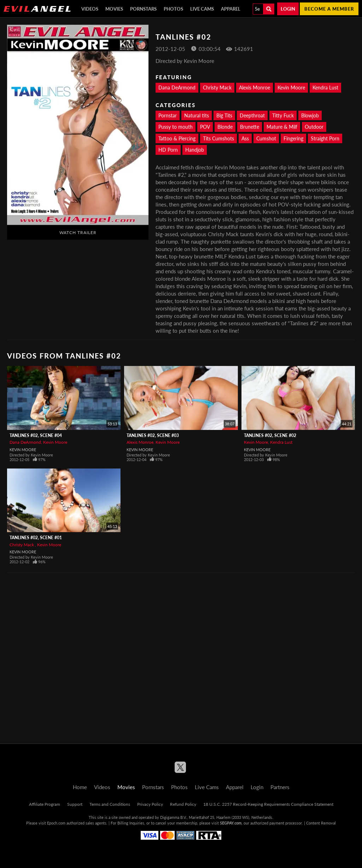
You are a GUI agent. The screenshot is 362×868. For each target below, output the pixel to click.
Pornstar (168, 115)
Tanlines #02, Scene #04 (36, 435)
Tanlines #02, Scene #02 (270, 435)
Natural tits (197, 115)
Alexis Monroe (255, 88)
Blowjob (310, 115)
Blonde (225, 127)
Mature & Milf (282, 127)
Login (288, 9)
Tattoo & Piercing (177, 138)
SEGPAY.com (231, 823)
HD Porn (168, 150)
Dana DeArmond (177, 88)
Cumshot (266, 138)
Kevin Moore (291, 88)
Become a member (329, 9)
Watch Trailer (78, 232)
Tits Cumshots (218, 138)
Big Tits (224, 115)
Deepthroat (252, 115)
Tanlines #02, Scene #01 (36, 538)
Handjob (195, 150)
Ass (245, 138)
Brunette (250, 127)
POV (205, 127)
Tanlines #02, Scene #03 (153, 435)
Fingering (293, 138)
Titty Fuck (283, 115)
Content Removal (321, 823)
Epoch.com (56, 823)
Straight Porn (325, 138)
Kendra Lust (325, 88)
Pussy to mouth (176, 127)
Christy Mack (217, 88)
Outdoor (314, 127)
